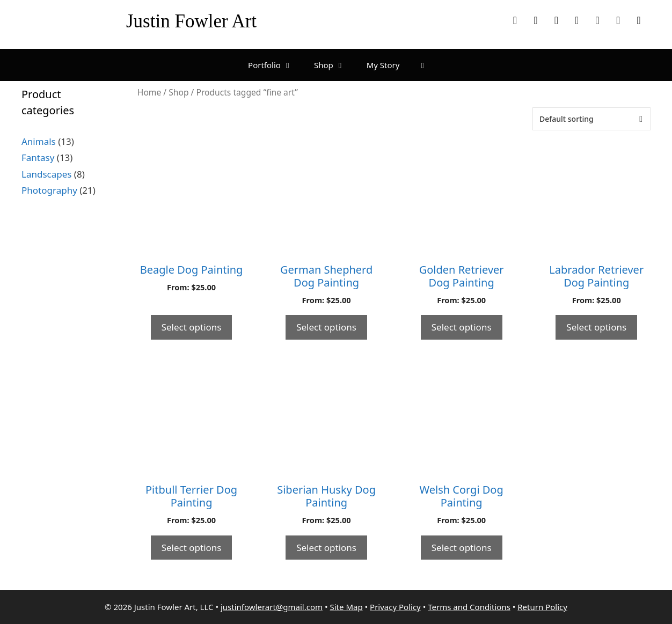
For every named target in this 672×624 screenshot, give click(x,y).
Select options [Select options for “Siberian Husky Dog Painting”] (326, 548)
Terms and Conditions (469, 607)
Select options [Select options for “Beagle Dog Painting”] (192, 327)
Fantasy (38, 157)
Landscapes (46, 174)
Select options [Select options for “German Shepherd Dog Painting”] (326, 327)
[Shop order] (591, 119)
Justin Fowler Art (191, 21)
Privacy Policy (395, 607)
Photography (49, 190)
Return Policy (542, 607)
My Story (383, 65)
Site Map (346, 607)
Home (149, 92)
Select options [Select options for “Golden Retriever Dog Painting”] (462, 327)
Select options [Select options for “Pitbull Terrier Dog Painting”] (192, 548)
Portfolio (276, 65)
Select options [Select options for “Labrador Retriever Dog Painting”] (596, 327)
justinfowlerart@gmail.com (272, 607)
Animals (39, 141)
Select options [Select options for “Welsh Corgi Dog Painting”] (462, 548)
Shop (335, 65)
